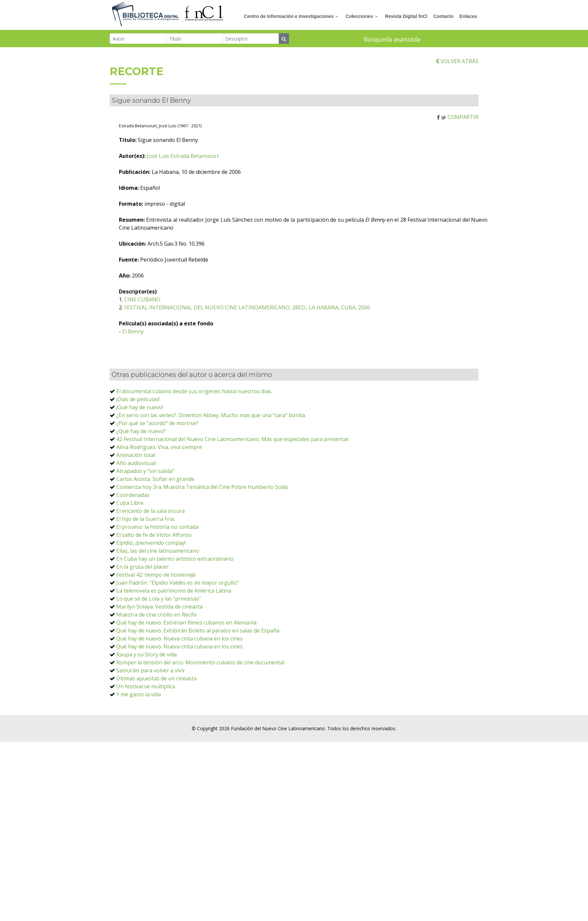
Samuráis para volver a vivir (151, 689)
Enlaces (468, 16)
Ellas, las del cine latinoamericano (158, 570)
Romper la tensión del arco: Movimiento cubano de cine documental (200, 681)
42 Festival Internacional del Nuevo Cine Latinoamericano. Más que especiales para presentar (233, 458)
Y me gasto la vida (139, 713)
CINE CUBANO (181, 318)
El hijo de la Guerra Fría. (146, 538)
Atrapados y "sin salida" (145, 490)
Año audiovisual (136, 482)
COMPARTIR (458, 136)
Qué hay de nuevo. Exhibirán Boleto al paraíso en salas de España (198, 649)
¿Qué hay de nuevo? (141, 450)
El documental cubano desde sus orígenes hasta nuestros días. (194, 410)
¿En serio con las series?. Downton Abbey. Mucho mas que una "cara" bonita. (211, 434)
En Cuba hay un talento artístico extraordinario (175, 578)
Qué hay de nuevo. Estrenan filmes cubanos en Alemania (186, 641)
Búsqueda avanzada (392, 40)
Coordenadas (133, 514)
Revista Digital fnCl (406, 16)
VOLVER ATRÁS (457, 80)
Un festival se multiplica (146, 705)
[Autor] (138, 39)
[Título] (195, 39)
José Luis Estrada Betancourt (221, 175)
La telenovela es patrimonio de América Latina (174, 610)
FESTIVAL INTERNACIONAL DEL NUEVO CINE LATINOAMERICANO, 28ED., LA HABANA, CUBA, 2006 (286, 326)
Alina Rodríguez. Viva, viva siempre (159, 466)
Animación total (136, 474)
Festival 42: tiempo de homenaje (156, 594)
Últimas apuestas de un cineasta (156, 697)
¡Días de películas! (138, 418)
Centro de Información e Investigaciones (289, 16)
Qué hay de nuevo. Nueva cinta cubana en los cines (180, 657)
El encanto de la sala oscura (150, 530)
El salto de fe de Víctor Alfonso (154, 554)
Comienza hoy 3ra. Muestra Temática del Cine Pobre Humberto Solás (202, 506)
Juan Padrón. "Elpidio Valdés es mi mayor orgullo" (178, 602)
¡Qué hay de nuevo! (140, 426)
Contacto (443, 16)
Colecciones (359, 16)
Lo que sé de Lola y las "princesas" (159, 618)
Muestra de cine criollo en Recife (156, 633)
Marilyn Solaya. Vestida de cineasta (159, 626)
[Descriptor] (251, 39)
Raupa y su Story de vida (147, 673)
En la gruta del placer (143, 586)
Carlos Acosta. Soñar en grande (155, 498)
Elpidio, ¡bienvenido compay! (151, 562)
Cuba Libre (130, 522)
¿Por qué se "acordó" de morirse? (157, 442)
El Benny (172, 350)
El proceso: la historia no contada (157, 546)
